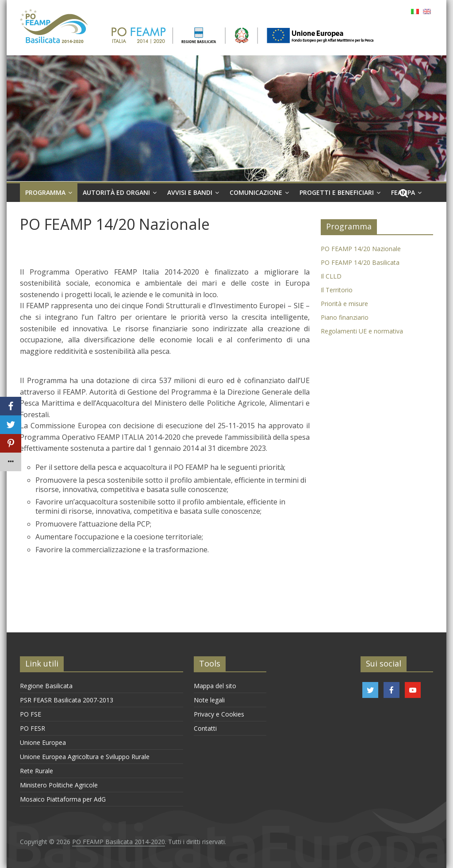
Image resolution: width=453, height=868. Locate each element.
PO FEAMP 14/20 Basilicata (360, 262)
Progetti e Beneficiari (337, 192)
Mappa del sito (215, 686)
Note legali (209, 700)
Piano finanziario (345, 317)
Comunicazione (256, 192)
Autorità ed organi (116, 192)
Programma (45, 192)
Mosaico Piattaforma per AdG (63, 799)
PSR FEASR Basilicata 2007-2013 (67, 700)
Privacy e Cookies (219, 714)
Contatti (205, 728)
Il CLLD (331, 276)
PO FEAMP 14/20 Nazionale (361, 249)
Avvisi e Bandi (190, 192)
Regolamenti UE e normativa (362, 331)
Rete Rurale (36, 771)
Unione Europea (43, 742)
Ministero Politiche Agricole (59, 785)
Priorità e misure (344, 304)
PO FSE (31, 714)
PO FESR (33, 728)
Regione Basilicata (46, 686)
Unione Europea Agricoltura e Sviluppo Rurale (85, 757)
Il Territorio (337, 290)
